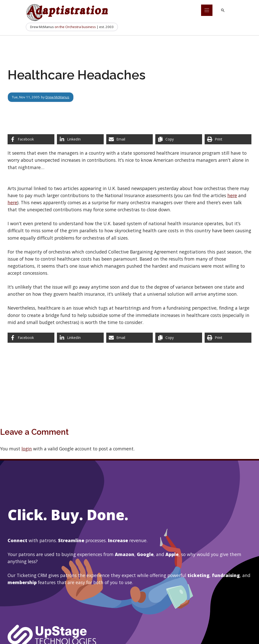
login (27, 449)
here (232, 195)
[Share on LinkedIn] (80, 139)
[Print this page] (228, 139)
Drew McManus (57, 97)
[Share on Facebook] (31, 139)
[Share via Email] (130, 139)
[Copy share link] (179, 139)
